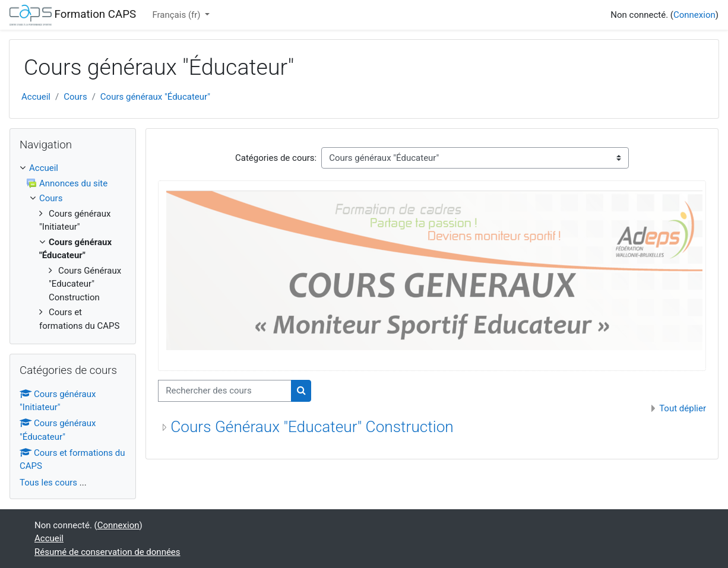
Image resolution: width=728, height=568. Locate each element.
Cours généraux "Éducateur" (155, 97)
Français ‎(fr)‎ (177, 15)
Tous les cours (48, 483)
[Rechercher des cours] (225, 391)
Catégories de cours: (276, 158)
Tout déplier (683, 408)
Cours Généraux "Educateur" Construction (312, 427)
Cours (75, 97)
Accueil (36, 97)
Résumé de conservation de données (107, 552)
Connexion (694, 15)
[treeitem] (73, 168)
